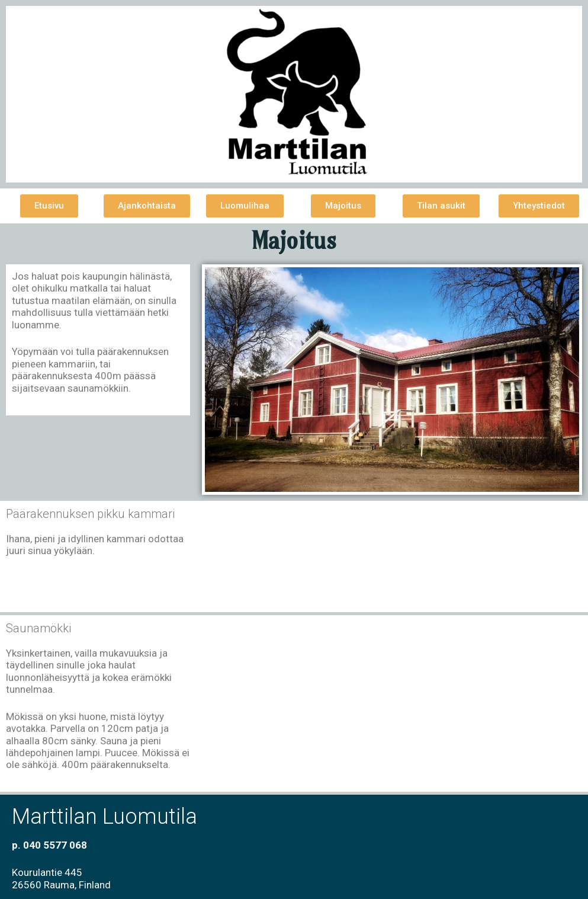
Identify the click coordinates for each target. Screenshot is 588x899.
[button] (49, 206)
